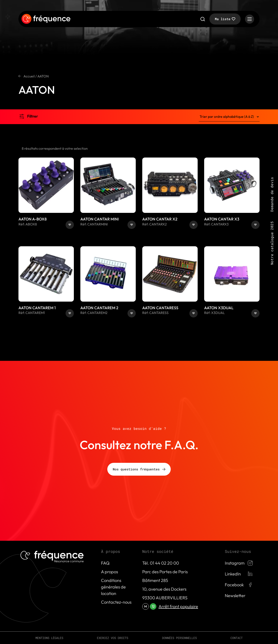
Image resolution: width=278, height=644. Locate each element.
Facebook (234, 585)
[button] (70, 225)
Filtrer (33, 116)
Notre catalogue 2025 (272, 243)
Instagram (235, 563)
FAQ (105, 563)
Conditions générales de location (113, 587)
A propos (109, 572)
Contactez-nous (116, 602)
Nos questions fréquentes (136, 469)
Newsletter (235, 596)
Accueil (29, 76)
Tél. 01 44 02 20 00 (161, 563)
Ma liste (223, 19)
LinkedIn (233, 574)
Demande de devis (272, 194)
